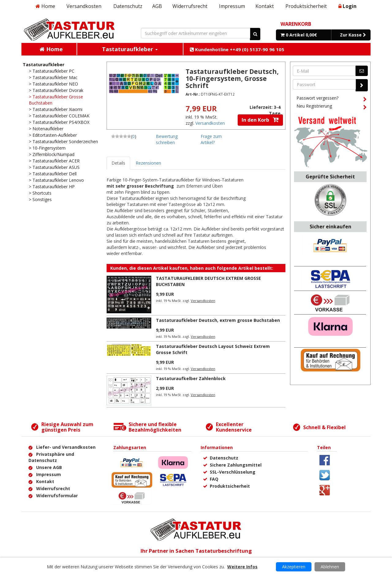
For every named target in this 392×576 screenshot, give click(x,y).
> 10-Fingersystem (47, 148)
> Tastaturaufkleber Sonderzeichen (63, 141)
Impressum (232, 6)
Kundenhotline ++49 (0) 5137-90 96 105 (237, 49)
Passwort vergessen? (331, 99)
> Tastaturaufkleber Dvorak (56, 90)
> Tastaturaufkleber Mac (53, 77)
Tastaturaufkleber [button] (130, 49)
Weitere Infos (242, 567)
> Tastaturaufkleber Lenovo (56, 180)
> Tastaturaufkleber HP (52, 187)
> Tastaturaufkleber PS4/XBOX (59, 122)
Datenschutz (128, 6)
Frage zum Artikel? (211, 139)
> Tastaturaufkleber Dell (53, 174)
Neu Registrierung (331, 107)
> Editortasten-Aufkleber (53, 135)
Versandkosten (84, 6)
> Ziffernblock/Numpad (52, 154)
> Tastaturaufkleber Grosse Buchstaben (56, 100)
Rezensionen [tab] (148, 163)
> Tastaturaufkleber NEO (53, 84)
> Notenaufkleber (46, 129)
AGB (157, 6)
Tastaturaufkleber (43, 65)
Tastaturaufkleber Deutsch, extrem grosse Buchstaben (218, 320)
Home (45, 6)
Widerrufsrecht (190, 6)
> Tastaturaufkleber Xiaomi (56, 109)
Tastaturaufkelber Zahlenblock (191, 378)
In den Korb (260, 120)
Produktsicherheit (306, 6)
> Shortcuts (40, 193)
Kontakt (265, 6)
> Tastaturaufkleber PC (52, 71)
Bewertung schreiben (167, 139)
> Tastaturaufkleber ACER (54, 161)
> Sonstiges (40, 199)
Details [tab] (118, 163)
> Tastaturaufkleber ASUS (54, 167)
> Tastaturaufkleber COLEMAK (59, 116)
